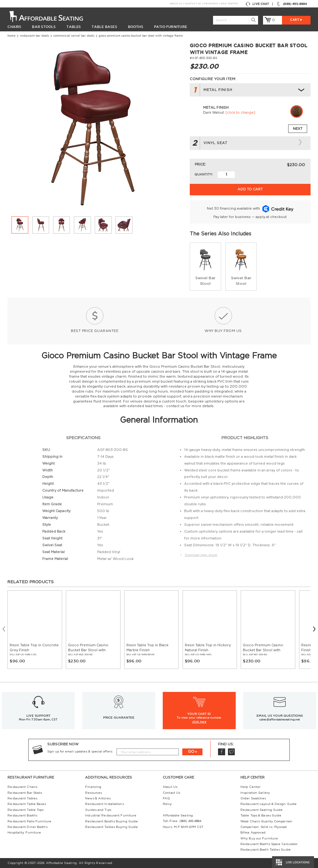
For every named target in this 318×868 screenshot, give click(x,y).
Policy (167, 804)
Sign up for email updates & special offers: (80, 752)
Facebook (221, 752)
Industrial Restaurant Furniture (111, 816)
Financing (211, 4)
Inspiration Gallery (255, 793)
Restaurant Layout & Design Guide (268, 804)
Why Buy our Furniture (259, 838)
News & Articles (98, 798)
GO (191, 752)
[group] (205, 267)
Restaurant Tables (22, 798)
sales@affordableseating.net (280, 720)
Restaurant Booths (22, 816)
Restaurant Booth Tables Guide (266, 850)
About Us (176, 4)
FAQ (166, 798)
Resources (93, 793)
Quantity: (204, 175)
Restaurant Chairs (22, 787)
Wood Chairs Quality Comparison (266, 821)
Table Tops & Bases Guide (261, 816)
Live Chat (257, 4)
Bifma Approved (253, 833)
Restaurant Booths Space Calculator (269, 844)
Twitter (231, 752)
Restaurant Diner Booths (27, 827)
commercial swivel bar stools (74, 36)
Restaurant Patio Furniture (29, 821)
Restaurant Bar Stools (34, 36)
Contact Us (193, 4)
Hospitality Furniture (24, 833)
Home (11, 36)
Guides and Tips (98, 810)
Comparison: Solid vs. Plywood (263, 827)
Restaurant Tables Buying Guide (111, 827)
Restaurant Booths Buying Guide (111, 821)
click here (199, 722)
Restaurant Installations (104, 804)
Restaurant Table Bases (27, 804)
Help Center (229, 4)
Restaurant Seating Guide (261, 810)
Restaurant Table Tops (25, 810)
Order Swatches (253, 798)
